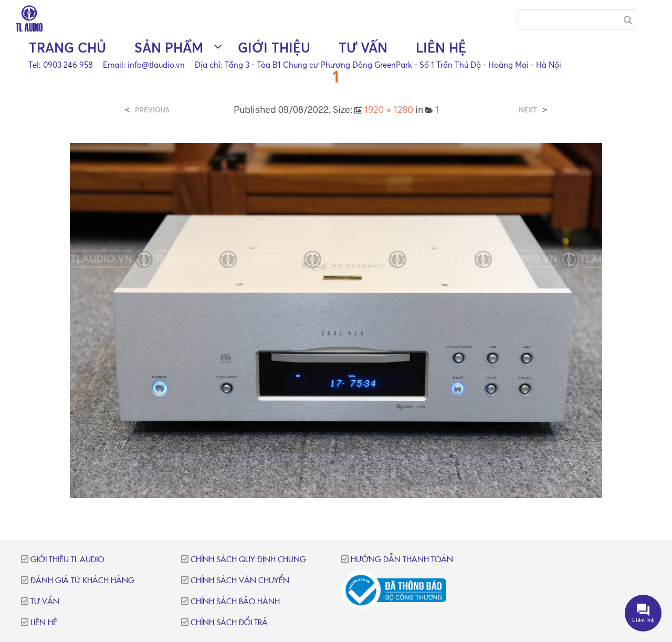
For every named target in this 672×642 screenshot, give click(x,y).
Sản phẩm (169, 48)
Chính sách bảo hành (235, 602)
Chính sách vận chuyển (240, 581)
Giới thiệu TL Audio (67, 560)
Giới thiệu (274, 48)
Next (528, 110)
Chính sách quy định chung (248, 560)
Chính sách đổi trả (229, 623)
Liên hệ (441, 48)
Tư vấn (363, 48)
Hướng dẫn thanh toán (402, 560)
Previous (152, 110)
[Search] (628, 20)
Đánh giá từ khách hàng (82, 581)
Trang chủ (67, 48)
